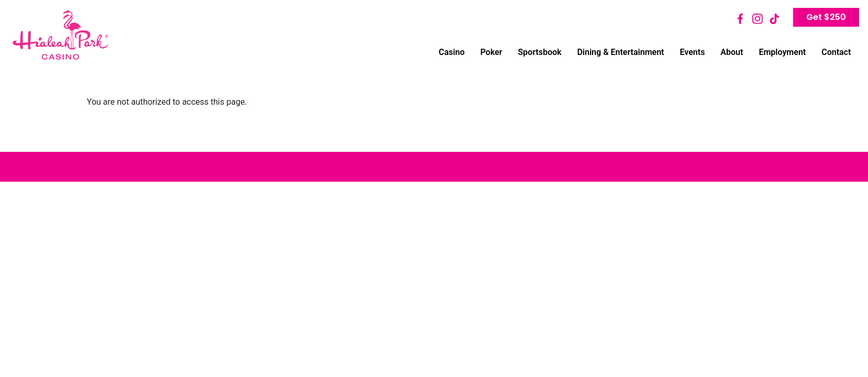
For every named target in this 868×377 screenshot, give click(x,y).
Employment (782, 52)
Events (692, 52)
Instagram (758, 19)
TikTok (774, 19)
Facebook (741, 19)
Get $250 (826, 17)
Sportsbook (539, 52)
